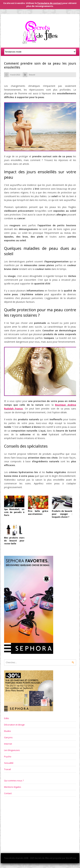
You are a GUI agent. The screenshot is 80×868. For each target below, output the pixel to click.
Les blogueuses (12, 750)
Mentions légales (13, 787)
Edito (7, 718)
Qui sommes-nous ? (14, 781)
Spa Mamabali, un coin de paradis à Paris (14, 512)
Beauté (32, 75)
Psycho (8, 757)
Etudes (8, 731)
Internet (8, 744)
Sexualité (9, 763)
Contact (8, 793)
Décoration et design (14, 725)
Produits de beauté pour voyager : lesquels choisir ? (62, 514)
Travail (7, 769)
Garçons (8, 737)
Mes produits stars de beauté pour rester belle (14, 541)
